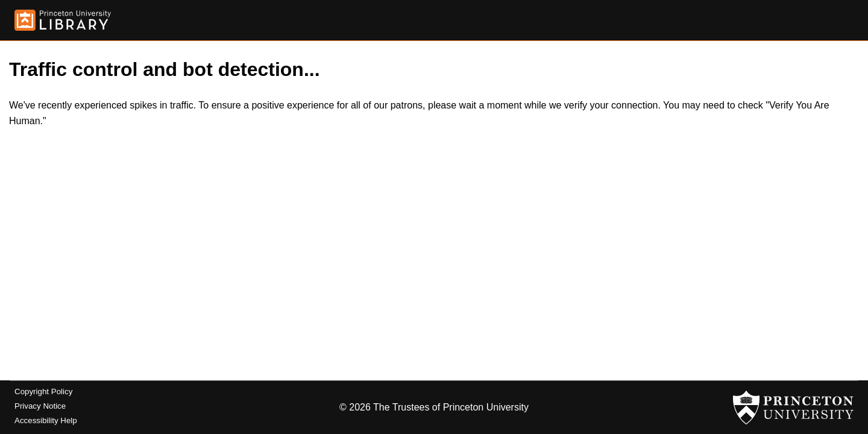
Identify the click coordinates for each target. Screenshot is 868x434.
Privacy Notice (40, 406)
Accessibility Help (46, 420)
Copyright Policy (43, 392)
